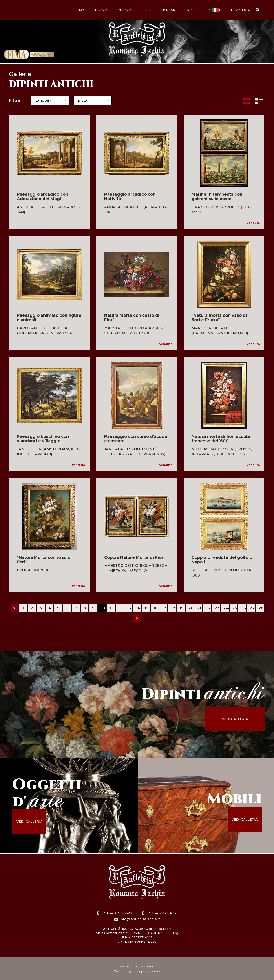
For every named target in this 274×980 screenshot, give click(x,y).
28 (261, 608)
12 (120, 608)
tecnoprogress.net (146, 971)
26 (243, 608)
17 (164, 608)
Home (82, 10)
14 (138, 608)
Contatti (190, 10)
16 (155, 608)
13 (129, 608)
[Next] (137, 618)
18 (173, 608)
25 (235, 608)
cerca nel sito (246, 9)
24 (226, 608)
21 (199, 608)
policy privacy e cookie (137, 966)
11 (111, 608)
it (215, 10)
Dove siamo (123, 10)
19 (182, 608)
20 (191, 608)
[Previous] (14, 608)
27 (252, 608)
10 (103, 608)
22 (208, 608)
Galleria (146, 10)
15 (147, 608)
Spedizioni (169, 10)
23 (217, 608)
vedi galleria (235, 719)
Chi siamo (100, 10)
